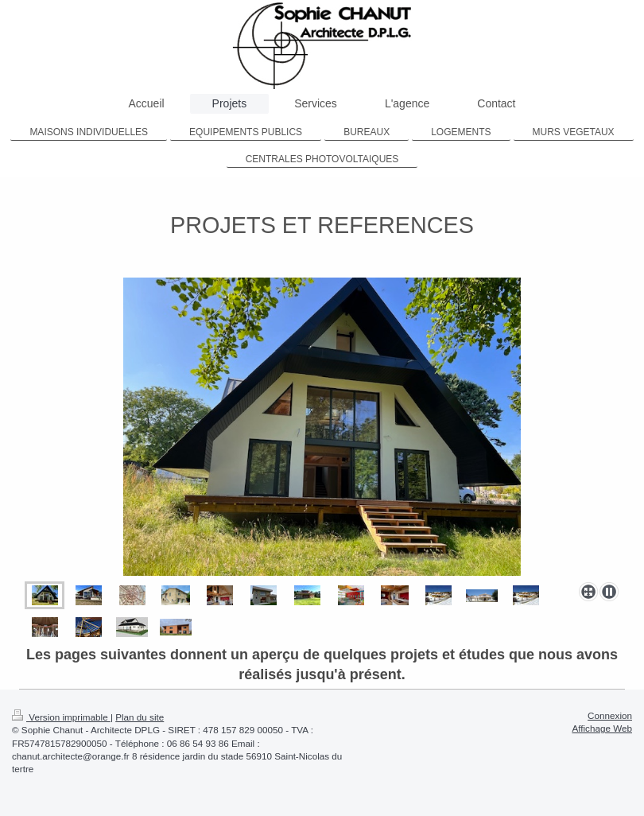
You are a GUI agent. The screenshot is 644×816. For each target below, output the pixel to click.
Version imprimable (61, 717)
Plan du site (140, 717)
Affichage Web (602, 728)
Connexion (610, 715)
